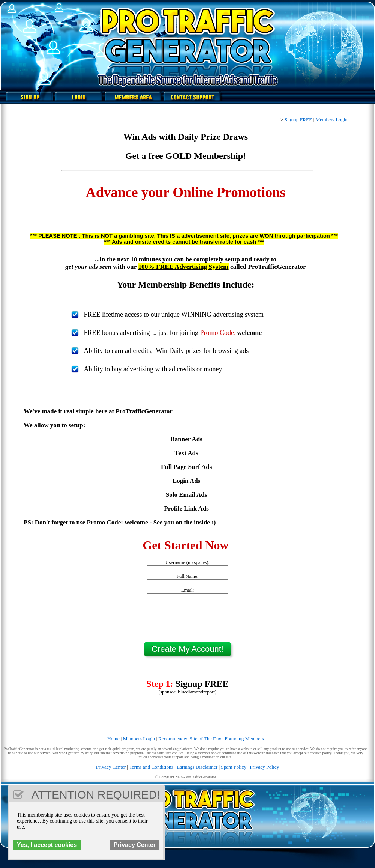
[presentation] (187, 622)
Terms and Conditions (151, 767)
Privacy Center (111, 767)
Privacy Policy (264, 767)
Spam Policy (234, 767)
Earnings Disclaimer (197, 767)
